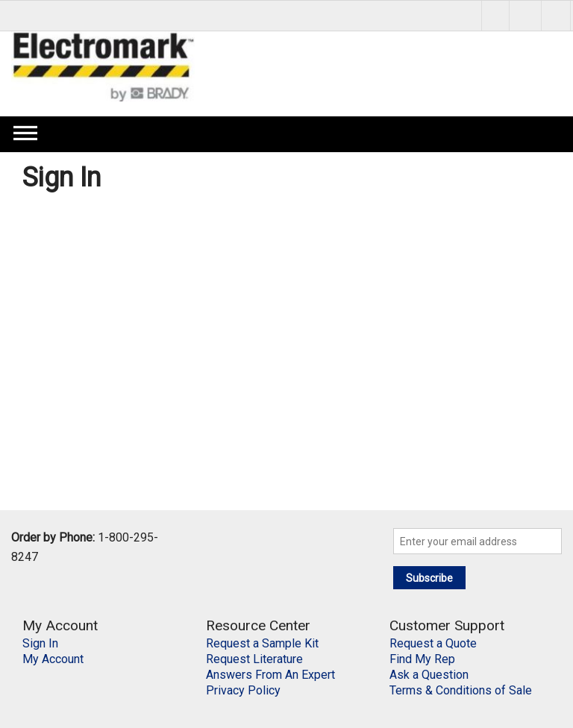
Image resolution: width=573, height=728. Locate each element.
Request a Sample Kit (262, 643)
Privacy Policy (243, 690)
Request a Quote (433, 643)
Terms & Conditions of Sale (461, 690)
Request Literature (254, 659)
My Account (53, 659)
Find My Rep (422, 659)
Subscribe (429, 578)
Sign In (40, 643)
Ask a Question (429, 675)
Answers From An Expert (270, 675)
